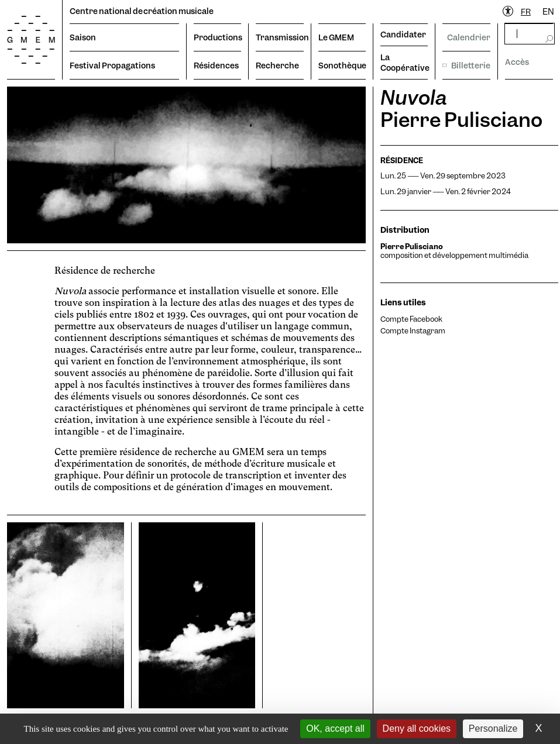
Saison (83, 37)
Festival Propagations (112, 66)
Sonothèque (342, 66)
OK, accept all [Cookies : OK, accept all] (335, 728)
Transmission (279, 37)
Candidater (403, 35)
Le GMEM (336, 37)
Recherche (277, 66)
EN (548, 12)
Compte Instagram (413, 331)
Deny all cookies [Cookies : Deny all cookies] (417, 728)
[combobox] (526, 12)
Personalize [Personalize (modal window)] (493, 728)
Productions (217, 37)
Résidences (216, 66)
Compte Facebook (411, 319)
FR (526, 12)
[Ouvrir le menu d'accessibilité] (509, 12)
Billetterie (466, 66)
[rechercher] (530, 34)
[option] (548, 12)
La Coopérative (404, 63)
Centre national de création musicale (142, 11)
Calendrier (466, 37)
